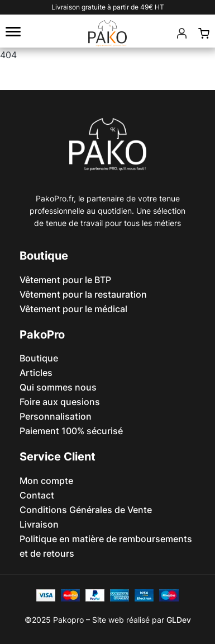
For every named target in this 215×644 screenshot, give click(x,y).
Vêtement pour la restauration (83, 294)
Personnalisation (56, 416)
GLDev (179, 620)
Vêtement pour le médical (73, 309)
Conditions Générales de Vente (86, 510)
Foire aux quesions (60, 402)
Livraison (39, 524)
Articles (36, 373)
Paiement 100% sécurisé (71, 431)
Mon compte (46, 481)
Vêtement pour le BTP (65, 280)
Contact (37, 495)
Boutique (39, 358)
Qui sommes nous (58, 387)
